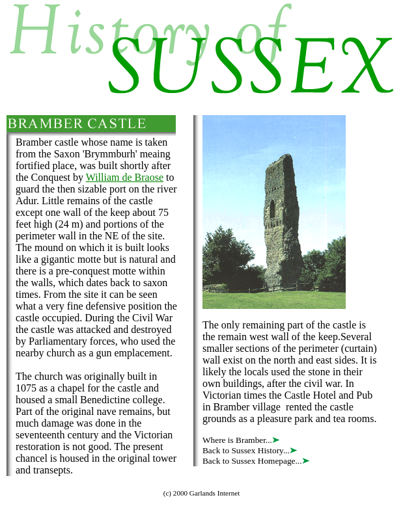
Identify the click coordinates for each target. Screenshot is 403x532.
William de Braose (125, 177)
